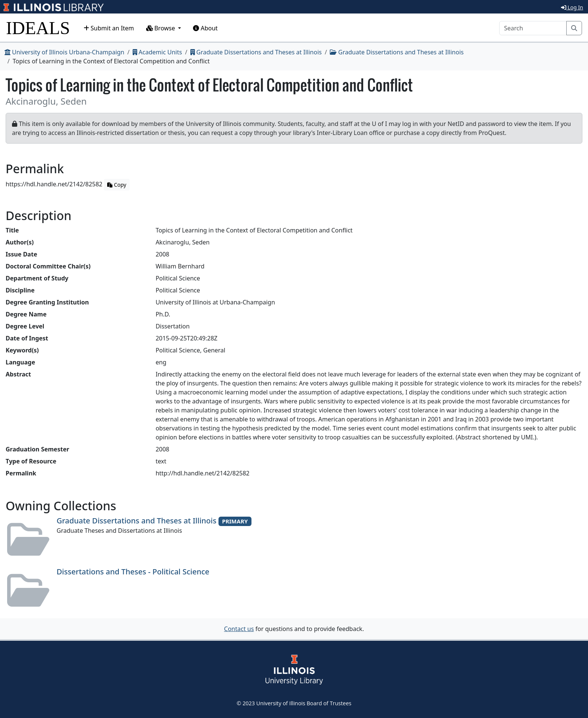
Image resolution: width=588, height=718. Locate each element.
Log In (572, 7)
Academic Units (157, 52)
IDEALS (38, 28)
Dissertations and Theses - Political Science (133, 572)
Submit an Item (109, 28)
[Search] (533, 28)
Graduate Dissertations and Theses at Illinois (256, 52)
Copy (117, 185)
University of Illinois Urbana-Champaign (64, 52)
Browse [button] (162, 28)
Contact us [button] (239, 629)
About (205, 28)
